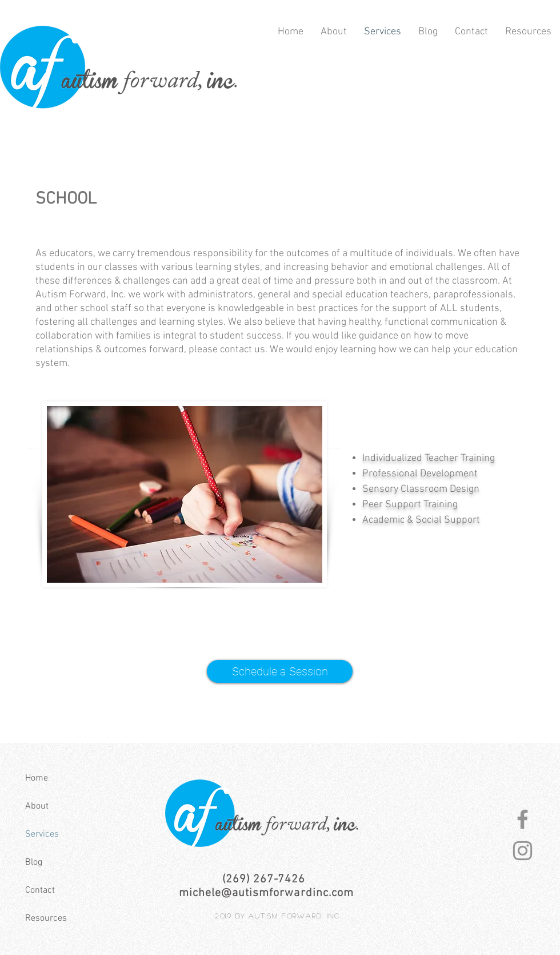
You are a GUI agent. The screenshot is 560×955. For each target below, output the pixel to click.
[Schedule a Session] (280, 671)
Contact (40, 890)
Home (37, 778)
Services (42, 834)
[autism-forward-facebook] (523, 819)
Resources (46, 918)
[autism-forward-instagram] (523, 851)
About (37, 806)
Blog (34, 862)
